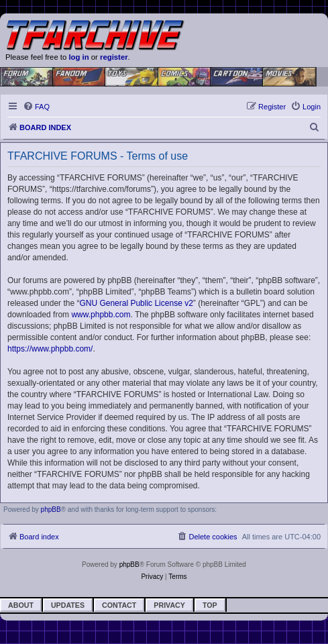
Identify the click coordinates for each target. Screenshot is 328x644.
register (114, 57)
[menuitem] (36, 107)
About (21, 605)
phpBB (51, 509)
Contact (119, 605)
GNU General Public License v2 (136, 303)
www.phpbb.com (101, 315)
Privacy (169, 605)
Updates (68, 605)
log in (78, 57)
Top (210, 605)
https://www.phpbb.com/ (50, 349)
